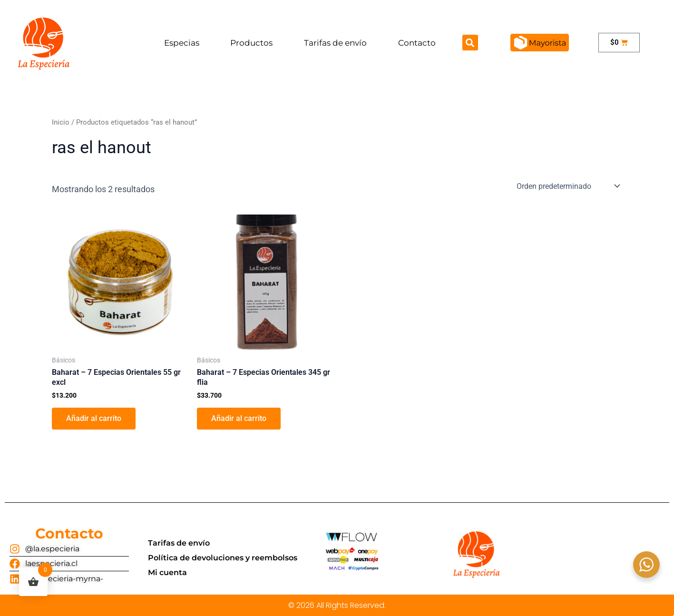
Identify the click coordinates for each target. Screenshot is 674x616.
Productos (251, 43)
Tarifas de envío (335, 43)
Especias (182, 43)
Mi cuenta (167, 572)
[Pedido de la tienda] (568, 186)
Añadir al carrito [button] (94, 418)
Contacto (417, 43)
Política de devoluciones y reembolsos (223, 558)
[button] (470, 43)
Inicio (61, 122)
